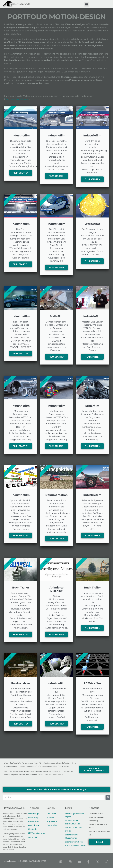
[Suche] (108, 797)
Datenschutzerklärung (17, 99)
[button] (87, 4)
